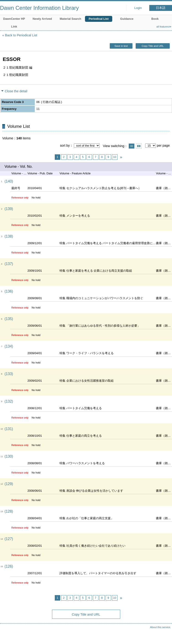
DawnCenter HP (14, 19)
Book (155, 19)
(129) (9, 484)
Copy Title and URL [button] (153, 46)
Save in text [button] (121, 46)
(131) (9, 429)
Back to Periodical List (21, 35)
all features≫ (164, 27)
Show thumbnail (139, 146)
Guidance (127, 19)
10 (115, 157)
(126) (9, 566)
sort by (65, 145)
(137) (9, 264)
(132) (9, 401)
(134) (9, 346)
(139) (9, 209)
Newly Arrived (42, 19)
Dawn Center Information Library (39, 8)
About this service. (161, 627)
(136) (9, 291)
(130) (9, 456)
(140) (9, 181)
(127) (9, 539)
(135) (9, 319)
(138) (9, 236)
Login (138, 8)
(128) (9, 511)
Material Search (71, 19)
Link (14, 26)
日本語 (161, 8)
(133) (9, 374)
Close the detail (16, 91)
